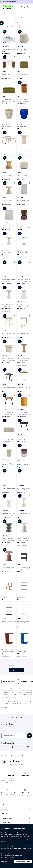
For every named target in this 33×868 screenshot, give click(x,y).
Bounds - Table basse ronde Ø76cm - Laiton (9, 280)
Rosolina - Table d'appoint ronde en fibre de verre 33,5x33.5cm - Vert (8, 540)
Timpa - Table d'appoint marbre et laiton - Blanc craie (23, 335)
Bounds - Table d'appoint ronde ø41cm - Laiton (23, 439)
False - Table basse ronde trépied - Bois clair (8, 334)
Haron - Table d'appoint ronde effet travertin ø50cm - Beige (24, 152)
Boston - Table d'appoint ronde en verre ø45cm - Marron (23, 101)
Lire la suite (4, 707)
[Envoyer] (29, 736)
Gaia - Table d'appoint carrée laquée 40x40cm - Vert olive (23, 76)
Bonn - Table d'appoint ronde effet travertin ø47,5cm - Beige (23, 51)
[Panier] (28, 7)
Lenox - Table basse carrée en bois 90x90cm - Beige (8, 439)
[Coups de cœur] (24, 7)
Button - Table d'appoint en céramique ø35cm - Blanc (24, 306)
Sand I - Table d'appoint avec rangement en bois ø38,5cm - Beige (8, 126)
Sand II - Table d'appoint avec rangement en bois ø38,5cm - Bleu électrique (23, 126)
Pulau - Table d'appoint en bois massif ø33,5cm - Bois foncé (23, 227)
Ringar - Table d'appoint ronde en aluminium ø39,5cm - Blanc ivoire (8, 253)
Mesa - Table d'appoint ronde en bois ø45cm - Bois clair (8, 414)
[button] (16, 25)
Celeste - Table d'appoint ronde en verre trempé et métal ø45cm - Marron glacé (9, 569)
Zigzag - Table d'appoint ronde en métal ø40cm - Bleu (24, 252)
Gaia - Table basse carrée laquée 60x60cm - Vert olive (9, 100)
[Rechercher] (21, 7)
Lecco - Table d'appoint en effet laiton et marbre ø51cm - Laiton (24, 389)
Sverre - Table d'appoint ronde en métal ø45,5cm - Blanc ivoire (8, 465)
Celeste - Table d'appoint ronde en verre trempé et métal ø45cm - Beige (23, 540)
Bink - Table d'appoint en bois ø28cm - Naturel (8, 176)
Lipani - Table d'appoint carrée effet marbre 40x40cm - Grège (23, 177)
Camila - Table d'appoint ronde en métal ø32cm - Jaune (23, 414)
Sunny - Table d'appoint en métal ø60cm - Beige (24, 489)
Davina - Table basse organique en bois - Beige (8, 151)
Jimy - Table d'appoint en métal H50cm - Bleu (23, 651)
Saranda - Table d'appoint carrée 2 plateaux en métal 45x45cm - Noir (24, 569)
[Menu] (31, 7)
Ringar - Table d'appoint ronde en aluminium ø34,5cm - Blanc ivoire (8, 306)
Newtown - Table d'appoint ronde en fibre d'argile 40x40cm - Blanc (24, 515)
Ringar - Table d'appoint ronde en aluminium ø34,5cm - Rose (23, 360)
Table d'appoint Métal (9, 681)
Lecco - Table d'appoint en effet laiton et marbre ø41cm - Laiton (24, 281)
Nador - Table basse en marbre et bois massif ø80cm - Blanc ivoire (7, 76)
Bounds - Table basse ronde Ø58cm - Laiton (9, 388)
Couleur (10, 23)
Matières (20, 23)
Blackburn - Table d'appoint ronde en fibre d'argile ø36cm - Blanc (9, 515)
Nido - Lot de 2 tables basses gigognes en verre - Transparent (9, 51)
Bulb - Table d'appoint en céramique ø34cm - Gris (23, 464)
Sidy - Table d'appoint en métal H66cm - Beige (23, 622)
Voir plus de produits (16, 670)
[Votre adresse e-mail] (14, 736)
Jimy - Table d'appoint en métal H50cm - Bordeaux (8, 651)
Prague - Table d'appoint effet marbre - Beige (23, 201)
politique (17, 856)
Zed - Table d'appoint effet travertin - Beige (23, 597)
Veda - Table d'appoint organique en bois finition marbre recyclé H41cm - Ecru (8, 361)
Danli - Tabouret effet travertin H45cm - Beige (8, 201)
